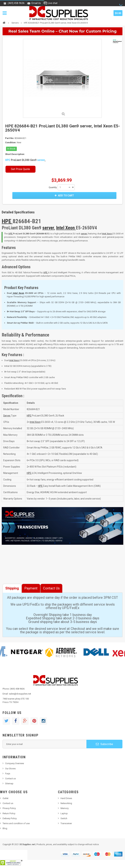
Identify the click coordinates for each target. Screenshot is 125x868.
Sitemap (9, 783)
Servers (15, 23)
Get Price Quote (20, 169)
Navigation (5, 13)
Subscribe (104, 744)
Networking (66, 803)
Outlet (5, 798)
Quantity (53, 187)
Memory (65, 808)
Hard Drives (66, 798)
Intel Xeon (66, 228)
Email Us (36, 3)
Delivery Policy (10, 818)
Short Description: (15, 154)
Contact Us (51, 588)
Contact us (10, 779)
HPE (8, 160)
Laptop (64, 813)
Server (7, 416)
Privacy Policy (9, 808)
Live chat (53, 3)
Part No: (10, 138)
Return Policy (9, 813)
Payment (31, 588)
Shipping (12, 588)
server (41, 160)
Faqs (8, 774)
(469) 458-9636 (16, 3)
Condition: (11, 142)
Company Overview (15, 763)
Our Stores (10, 769)
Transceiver (66, 823)
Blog (5, 828)
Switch (64, 818)
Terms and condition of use (16, 823)
